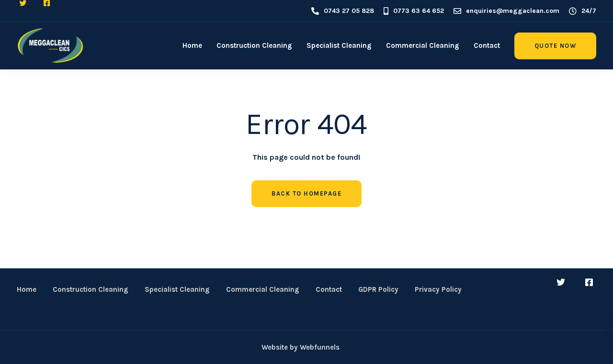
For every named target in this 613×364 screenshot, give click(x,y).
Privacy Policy (438, 289)
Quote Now (556, 46)
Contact (487, 45)
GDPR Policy (378, 289)
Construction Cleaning (254, 45)
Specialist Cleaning (339, 45)
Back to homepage (306, 193)
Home (192, 45)
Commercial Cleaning (423, 45)
